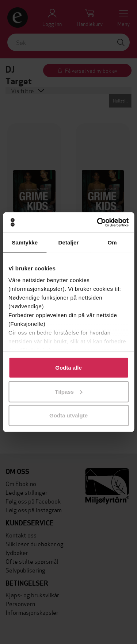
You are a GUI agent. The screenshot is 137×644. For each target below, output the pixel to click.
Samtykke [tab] (25, 242)
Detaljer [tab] (69, 242)
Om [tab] (112, 242)
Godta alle (68, 368)
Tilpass (69, 391)
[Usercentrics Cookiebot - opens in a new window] (98, 222)
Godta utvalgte (68, 415)
